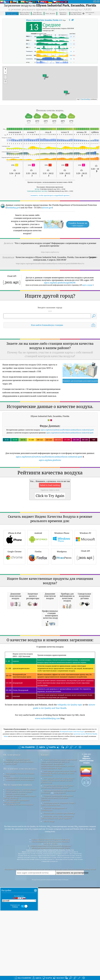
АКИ (44, 20)
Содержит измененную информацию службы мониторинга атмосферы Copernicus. (57, 917)
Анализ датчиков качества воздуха (20, 899)
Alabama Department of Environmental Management (51, 965)
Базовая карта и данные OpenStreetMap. (59, 932)
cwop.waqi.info (60, 912)
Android (38, 597)
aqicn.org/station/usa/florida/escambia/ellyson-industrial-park (70, 462)
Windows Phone (62, 597)
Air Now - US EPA (51, 963)
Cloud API (85, 615)
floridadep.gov (13, 208)
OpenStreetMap (85, 99)
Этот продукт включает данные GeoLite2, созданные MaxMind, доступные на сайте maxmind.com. (59, 892)
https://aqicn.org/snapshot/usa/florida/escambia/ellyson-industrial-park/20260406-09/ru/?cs (50, 263)
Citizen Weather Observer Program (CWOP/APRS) (51, 959)
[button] (66, 93)
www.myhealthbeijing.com (47, 837)
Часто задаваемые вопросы (18, 904)
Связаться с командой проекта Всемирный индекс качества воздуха (18, 880)
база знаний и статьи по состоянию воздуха (19, 894)
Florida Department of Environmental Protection (51, 961)
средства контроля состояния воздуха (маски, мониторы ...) (20, 916)
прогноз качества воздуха (16, 913)
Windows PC (85, 597)
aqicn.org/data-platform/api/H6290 (60, 283)
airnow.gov (47, 208)
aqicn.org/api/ (88, 285)
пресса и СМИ (11, 883)
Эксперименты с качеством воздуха (20, 897)
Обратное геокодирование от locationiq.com (54, 928)
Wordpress (62, 616)
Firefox (38, 616)
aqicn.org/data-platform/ (50, 490)
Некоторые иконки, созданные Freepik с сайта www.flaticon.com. (58, 923)
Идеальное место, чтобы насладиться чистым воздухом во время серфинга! (57, 936)
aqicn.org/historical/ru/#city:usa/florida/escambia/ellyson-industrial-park (49, 486)
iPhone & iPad (14, 597)
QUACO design (49, 940)
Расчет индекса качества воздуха (19, 911)
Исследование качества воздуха (20, 888)
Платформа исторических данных (19, 924)
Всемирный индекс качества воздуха (72, 851)
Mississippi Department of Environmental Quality (51, 967)
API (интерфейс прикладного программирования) (16, 920)
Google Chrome (14, 616)
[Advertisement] (50, 348)
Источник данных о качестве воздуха (21, 909)
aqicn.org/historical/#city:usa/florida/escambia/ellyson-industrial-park (67, 460)
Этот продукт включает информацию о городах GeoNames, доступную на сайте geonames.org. (58, 900)
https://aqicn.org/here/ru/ (50, 252)
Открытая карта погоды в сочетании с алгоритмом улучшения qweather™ (57, 906)
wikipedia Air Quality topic (70, 824)
